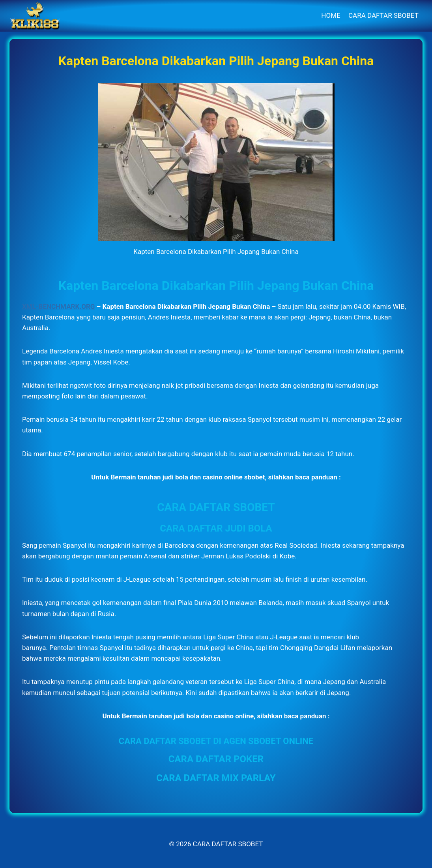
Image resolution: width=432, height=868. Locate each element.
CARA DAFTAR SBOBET (383, 15)
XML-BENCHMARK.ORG (58, 306)
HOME (331, 15)
